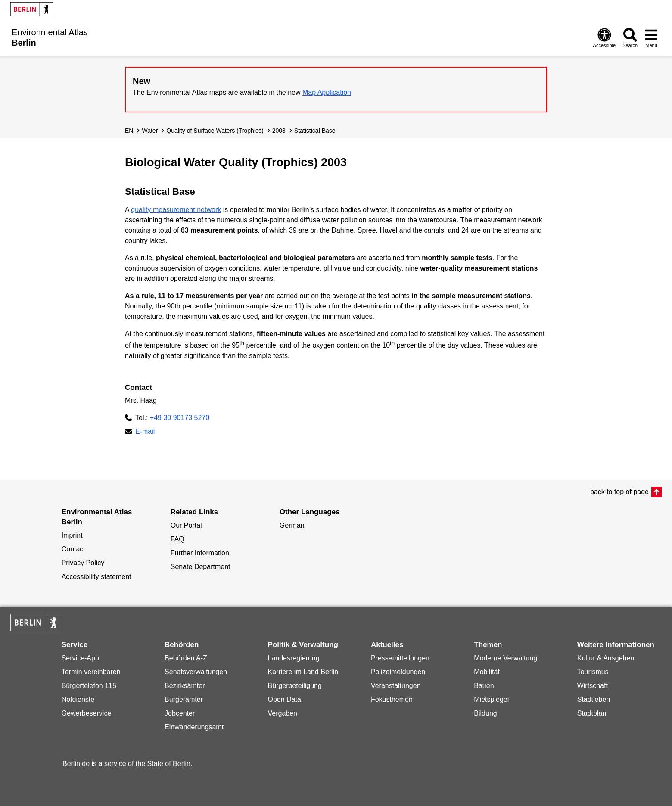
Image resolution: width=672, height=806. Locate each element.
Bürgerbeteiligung (294, 686)
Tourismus (593, 672)
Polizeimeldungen (398, 672)
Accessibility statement (96, 577)
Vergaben (282, 713)
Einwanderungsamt (194, 727)
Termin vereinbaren (91, 672)
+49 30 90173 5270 (180, 418)
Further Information (200, 553)
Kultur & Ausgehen (606, 658)
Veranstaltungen (396, 686)
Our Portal (186, 525)
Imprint (72, 535)
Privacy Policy (83, 563)
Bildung (485, 713)
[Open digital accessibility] (605, 37)
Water (150, 131)
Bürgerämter (184, 699)
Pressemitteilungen (400, 658)
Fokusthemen (392, 699)
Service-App (80, 658)
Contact (73, 549)
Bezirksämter (185, 686)
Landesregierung (293, 658)
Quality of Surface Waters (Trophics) (215, 131)
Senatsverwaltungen (196, 672)
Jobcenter (180, 713)
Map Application (327, 92)
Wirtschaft (593, 686)
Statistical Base (315, 131)
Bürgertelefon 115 (89, 686)
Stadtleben (594, 699)
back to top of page (619, 492)
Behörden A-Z (186, 658)
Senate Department (201, 567)
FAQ (177, 539)
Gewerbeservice (87, 713)
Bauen (484, 686)
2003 (279, 131)
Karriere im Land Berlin (303, 672)
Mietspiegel (491, 699)
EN (129, 131)
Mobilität (487, 672)
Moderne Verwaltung (506, 658)
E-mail (145, 432)
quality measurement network (176, 210)
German (292, 525)
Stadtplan (592, 713)
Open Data (284, 699)
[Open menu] (651, 37)
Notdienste (78, 699)
